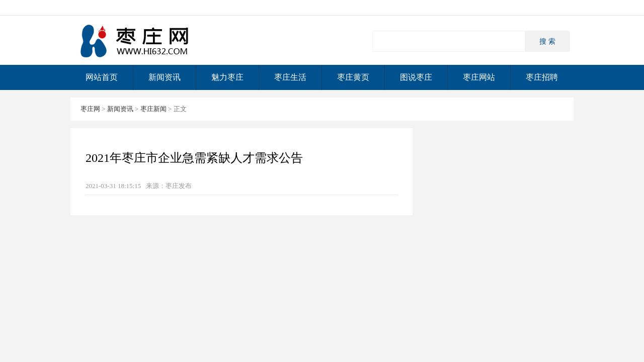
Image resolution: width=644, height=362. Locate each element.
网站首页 (102, 77)
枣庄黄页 (353, 77)
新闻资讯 (165, 77)
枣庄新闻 (153, 109)
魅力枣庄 (227, 77)
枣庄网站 (479, 77)
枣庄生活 (290, 77)
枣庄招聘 (542, 77)
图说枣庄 (416, 77)
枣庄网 (136, 41)
